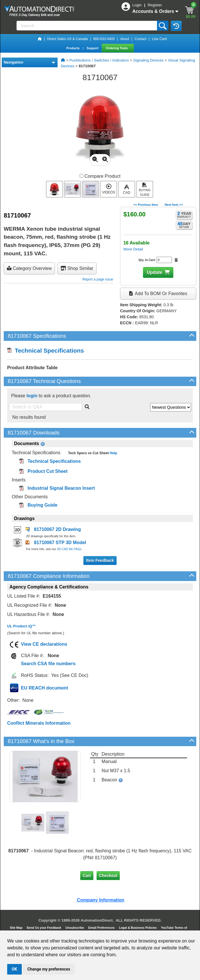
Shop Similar (77, 268)
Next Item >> (174, 205)
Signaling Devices (148, 60)
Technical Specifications (46, 350)
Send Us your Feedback (44, 928)
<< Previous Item (146, 205)
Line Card (159, 39)
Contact (141, 39)
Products (73, 48)
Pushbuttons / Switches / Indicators (99, 60)
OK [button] (14, 969)
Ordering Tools (117, 48)
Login (138, 5)
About (124, 39)
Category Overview (29, 268)
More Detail (133, 249)
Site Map (16, 928)
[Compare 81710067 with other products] (82, 176)
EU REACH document (44, 688)
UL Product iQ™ (21, 626)
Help (113, 453)
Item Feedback (100, 560)
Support (93, 48)
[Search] (87, 26)
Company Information (100, 900)
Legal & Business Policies (138, 928)
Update (154, 272)
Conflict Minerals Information (39, 723)
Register (155, 5)
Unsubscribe (75, 928)
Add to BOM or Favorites (158, 294)
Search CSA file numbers (48, 664)
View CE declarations (44, 644)
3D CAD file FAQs (69, 549)
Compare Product (100, 176)
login (32, 396)
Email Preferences (102, 928)
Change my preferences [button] (49, 969)
